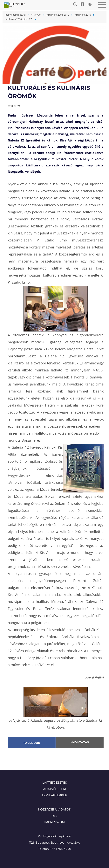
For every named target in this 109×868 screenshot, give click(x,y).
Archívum (36, 15)
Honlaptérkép (55, 795)
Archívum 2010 (83, 15)
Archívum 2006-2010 (58, 15)
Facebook (32, 743)
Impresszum (54, 822)
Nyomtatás (80, 742)
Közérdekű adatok (55, 810)
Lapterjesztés (55, 783)
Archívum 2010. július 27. (19, 19)
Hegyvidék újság (17, 5)
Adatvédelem (54, 789)
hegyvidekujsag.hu (15, 15)
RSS (54, 816)
